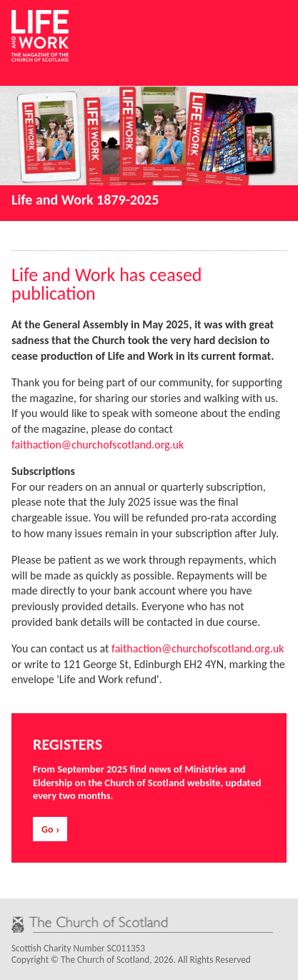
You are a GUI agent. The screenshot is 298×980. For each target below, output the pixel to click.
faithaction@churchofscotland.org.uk (98, 445)
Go (47, 829)
